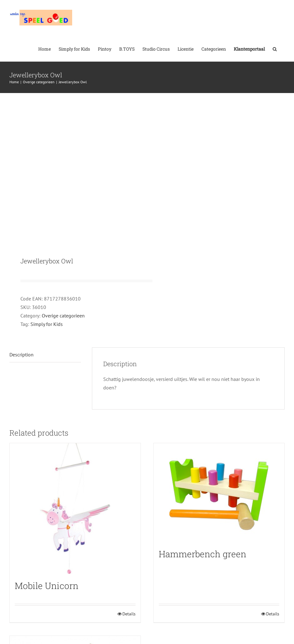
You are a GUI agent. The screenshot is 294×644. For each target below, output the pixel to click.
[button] (275, 48)
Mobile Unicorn (47, 586)
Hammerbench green (203, 554)
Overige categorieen (63, 316)
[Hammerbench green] (219, 493)
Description (21, 355)
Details (129, 614)
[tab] (45, 355)
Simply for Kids (47, 324)
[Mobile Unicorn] (75, 509)
